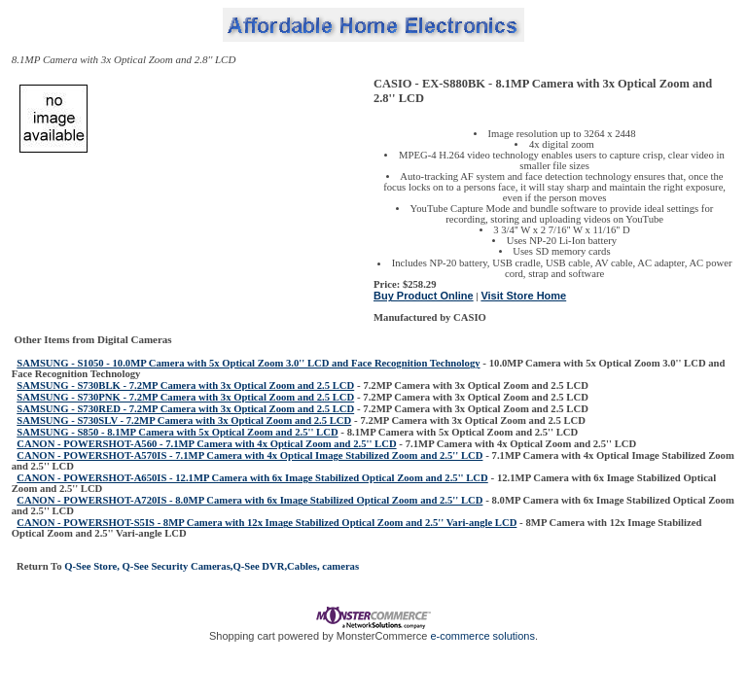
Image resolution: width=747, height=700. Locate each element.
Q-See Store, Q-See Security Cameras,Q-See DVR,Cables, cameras (211, 566)
